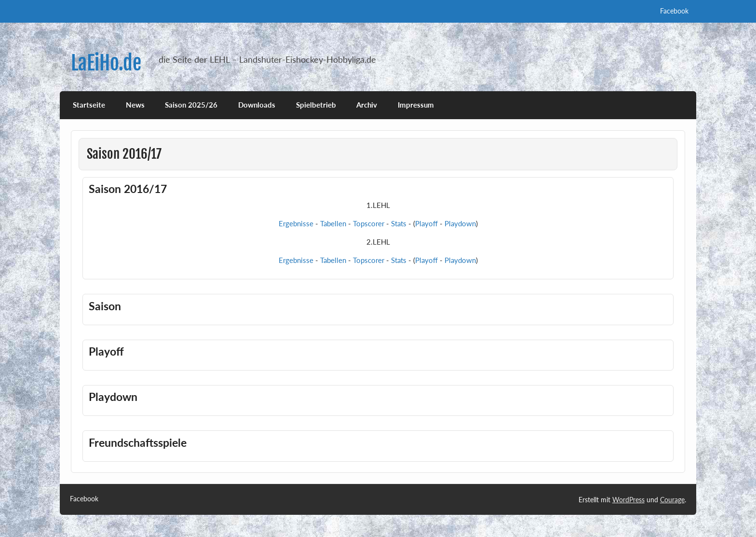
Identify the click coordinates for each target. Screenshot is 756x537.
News (135, 105)
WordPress (628, 500)
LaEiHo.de (106, 63)
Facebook (674, 11)
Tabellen (333, 223)
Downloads (257, 105)
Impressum (416, 105)
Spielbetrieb (316, 105)
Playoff (426, 223)
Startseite (89, 105)
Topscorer (369, 223)
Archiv (367, 105)
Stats (399, 223)
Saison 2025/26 (191, 105)
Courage (672, 500)
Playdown (460, 223)
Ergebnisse (296, 223)
